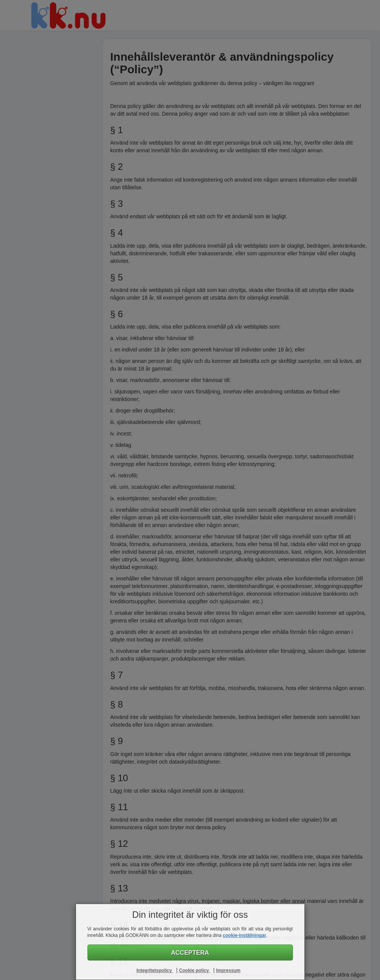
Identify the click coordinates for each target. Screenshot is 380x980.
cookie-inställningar (244, 935)
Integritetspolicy (155, 970)
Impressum (228, 970)
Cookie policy (195, 970)
